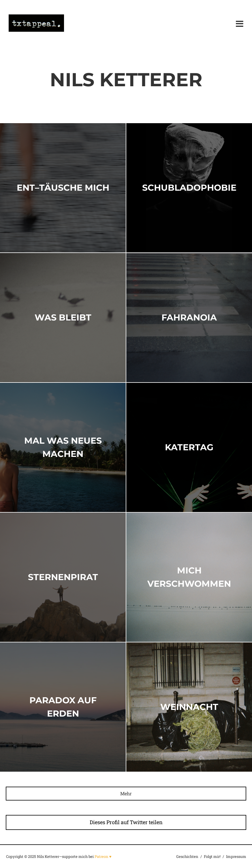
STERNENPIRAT (63, 577)
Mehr (126, 793)
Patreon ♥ (103, 856)
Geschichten (187, 856)
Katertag (189, 447)
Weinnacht (189, 707)
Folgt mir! (212, 856)
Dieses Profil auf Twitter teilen (126, 822)
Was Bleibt (63, 317)
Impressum (236, 856)
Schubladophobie (189, 187)
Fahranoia (189, 317)
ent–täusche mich (63, 187)
